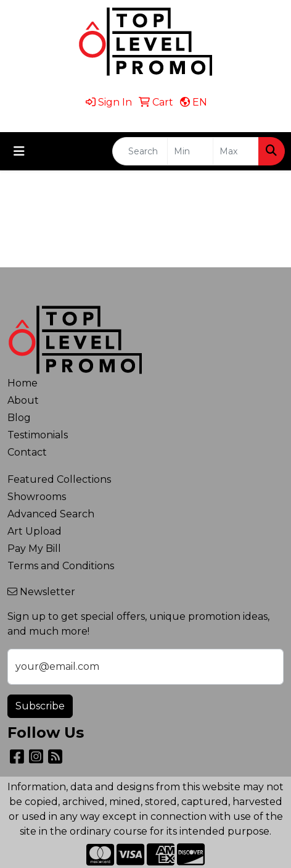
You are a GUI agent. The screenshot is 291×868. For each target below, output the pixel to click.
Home (23, 383)
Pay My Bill (34, 549)
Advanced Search (51, 514)
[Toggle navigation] (19, 151)
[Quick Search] (140, 151)
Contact (27, 452)
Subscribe (40, 706)
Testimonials (38, 435)
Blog (19, 418)
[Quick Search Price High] (236, 151)
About (23, 400)
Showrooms (37, 497)
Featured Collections (59, 479)
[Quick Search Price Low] (190, 151)
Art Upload (35, 531)
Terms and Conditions (61, 566)
